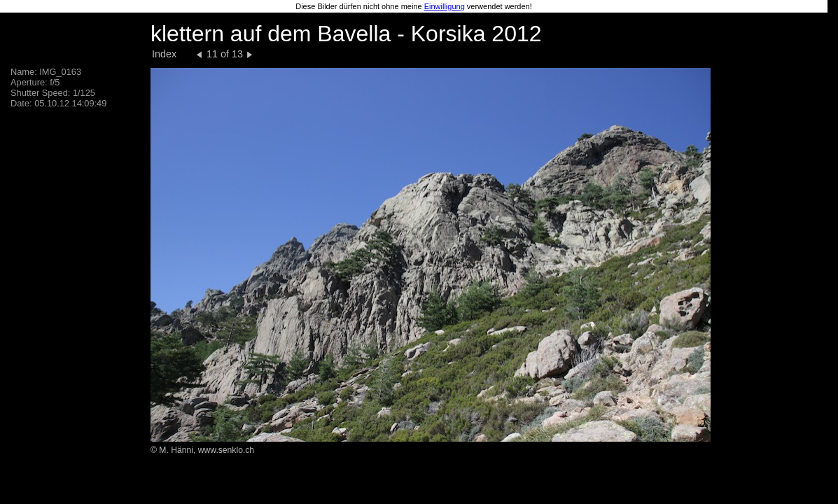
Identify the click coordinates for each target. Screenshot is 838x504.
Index (164, 54)
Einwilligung (445, 6)
